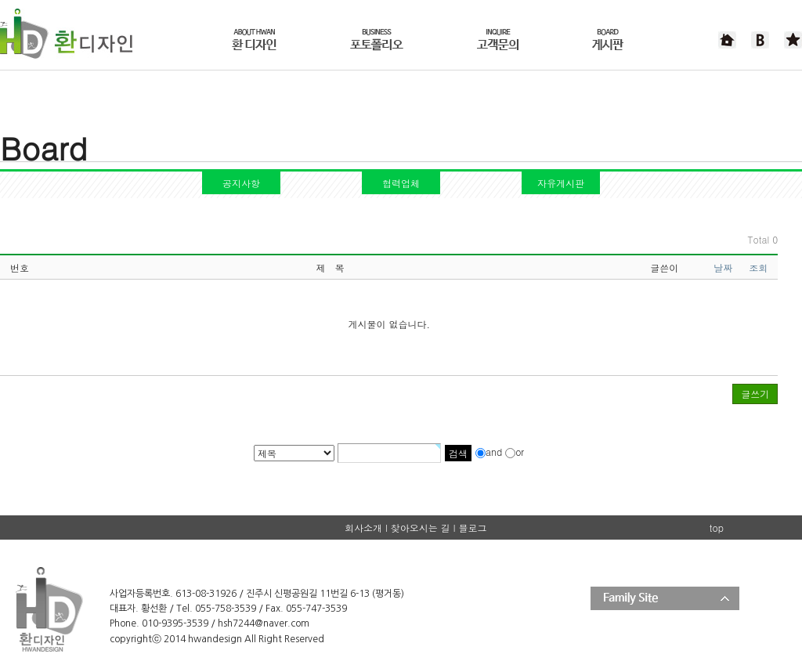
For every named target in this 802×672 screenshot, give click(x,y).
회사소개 (363, 527)
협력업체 (401, 183)
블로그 (473, 527)
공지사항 (241, 183)
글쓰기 (755, 394)
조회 (758, 267)
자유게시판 (561, 183)
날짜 (723, 267)
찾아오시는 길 (421, 527)
